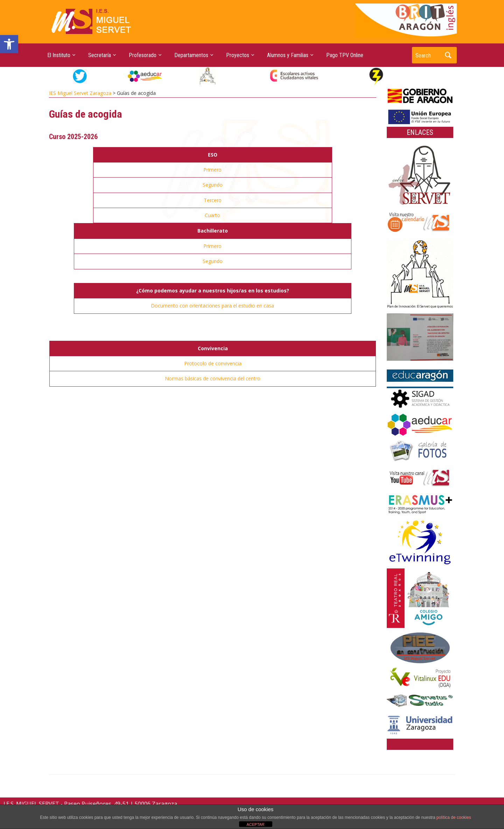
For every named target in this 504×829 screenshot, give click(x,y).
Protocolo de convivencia (213, 363)
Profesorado (143, 55)
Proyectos (238, 55)
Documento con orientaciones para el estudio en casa (212, 306)
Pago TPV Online (345, 55)
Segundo (213, 185)
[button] (9, 44)
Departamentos (191, 55)
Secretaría (100, 55)
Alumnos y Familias (288, 55)
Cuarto (212, 215)
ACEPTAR (255, 824)
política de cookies (454, 817)
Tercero (213, 200)
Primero (212, 170)
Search (448, 55)
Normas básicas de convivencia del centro (213, 378)
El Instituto (59, 55)
